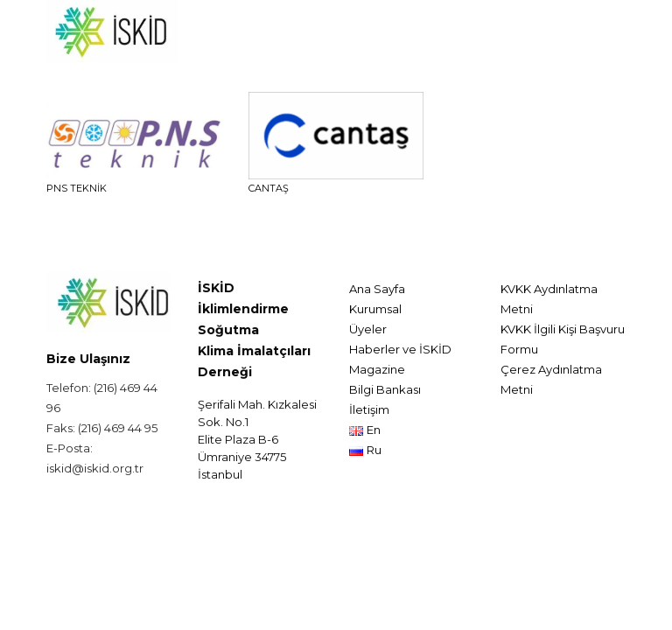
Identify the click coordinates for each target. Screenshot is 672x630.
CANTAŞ (269, 188)
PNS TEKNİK (77, 188)
